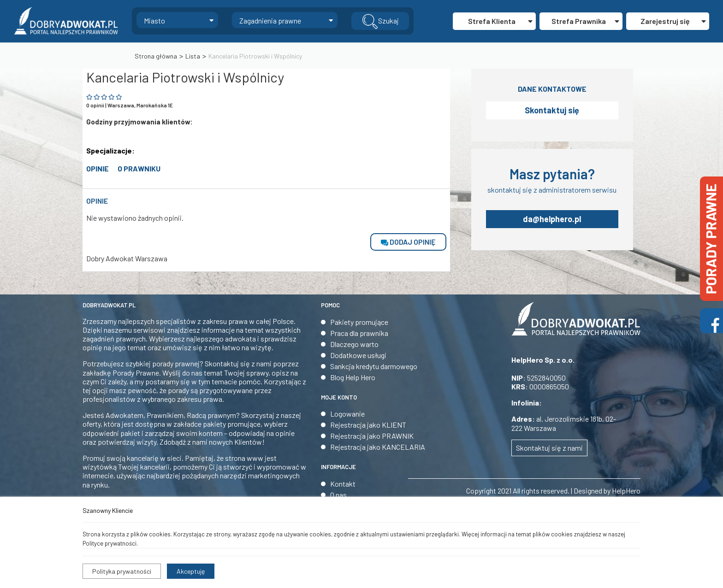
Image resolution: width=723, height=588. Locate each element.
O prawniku (139, 168)
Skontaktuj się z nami (549, 448)
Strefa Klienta (500, 21)
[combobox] (177, 20)
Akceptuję (191, 571)
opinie (98, 168)
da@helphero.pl (552, 219)
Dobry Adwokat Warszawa (127, 258)
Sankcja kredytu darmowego (374, 366)
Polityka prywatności (122, 571)
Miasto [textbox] (154, 21)
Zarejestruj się (673, 21)
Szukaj (380, 22)
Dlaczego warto (354, 344)
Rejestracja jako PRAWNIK (372, 436)
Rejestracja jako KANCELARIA (378, 447)
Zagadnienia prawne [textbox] (270, 21)
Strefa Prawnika (585, 21)
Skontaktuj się (552, 110)
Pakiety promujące (359, 322)
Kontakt (343, 484)
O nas (338, 495)
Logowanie (347, 414)
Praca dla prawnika (359, 333)
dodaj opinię (408, 242)
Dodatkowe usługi (358, 355)
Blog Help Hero (353, 377)
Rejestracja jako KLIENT (368, 425)
